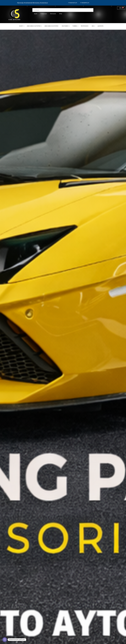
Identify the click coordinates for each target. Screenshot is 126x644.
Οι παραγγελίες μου (85, 3)
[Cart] (121, 8)
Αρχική (36, 14)
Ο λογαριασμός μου (73, 3)
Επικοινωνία (53, 14)
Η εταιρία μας (44, 14)
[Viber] (5, 640)
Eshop (61, 14)
